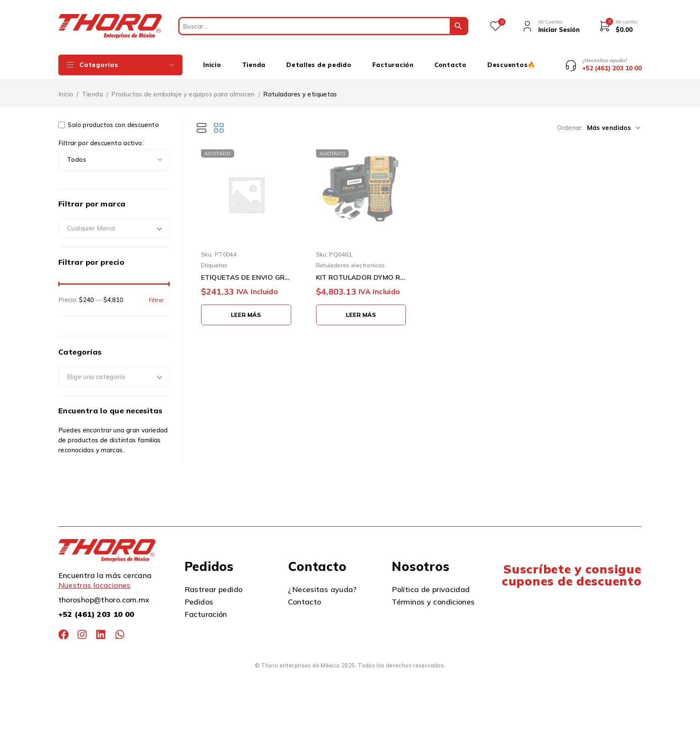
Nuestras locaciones (95, 579)
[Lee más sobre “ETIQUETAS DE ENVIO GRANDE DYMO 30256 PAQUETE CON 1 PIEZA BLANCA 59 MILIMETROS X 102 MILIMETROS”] (246, 309)
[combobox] (114, 223)
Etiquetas (214, 259)
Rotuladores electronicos (351, 259)
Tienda (92, 88)
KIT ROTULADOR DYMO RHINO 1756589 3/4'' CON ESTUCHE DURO (361, 271)
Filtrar (156, 294)
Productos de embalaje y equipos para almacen (183, 88)
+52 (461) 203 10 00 (96, 608)
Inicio (66, 88)
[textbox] (114, 223)
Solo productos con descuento (109, 119)
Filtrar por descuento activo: (101, 137)
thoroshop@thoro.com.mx (104, 594)
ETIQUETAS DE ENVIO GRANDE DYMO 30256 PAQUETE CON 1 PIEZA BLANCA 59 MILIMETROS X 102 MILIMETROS (246, 271)
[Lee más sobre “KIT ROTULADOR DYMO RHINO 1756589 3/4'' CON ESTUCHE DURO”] (361, 309)
